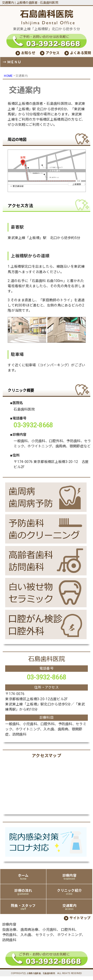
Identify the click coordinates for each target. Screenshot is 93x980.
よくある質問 (81, 53)
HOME (8, 76)
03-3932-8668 (46, 677)
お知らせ (28, 53)
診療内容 (69, 877)
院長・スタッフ (23, 907)
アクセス (53, 53)
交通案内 (69, 907)
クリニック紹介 (69, 892)
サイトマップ (80, 918)
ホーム (23, 877)
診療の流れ (23, 892)
